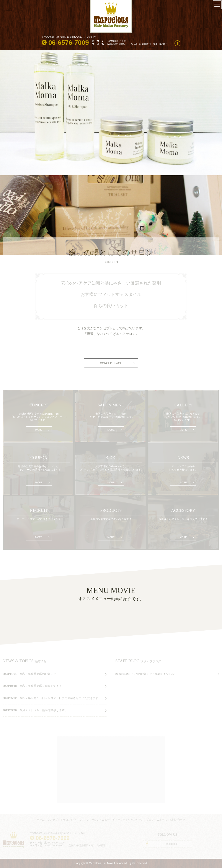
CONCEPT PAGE (111, 363)
